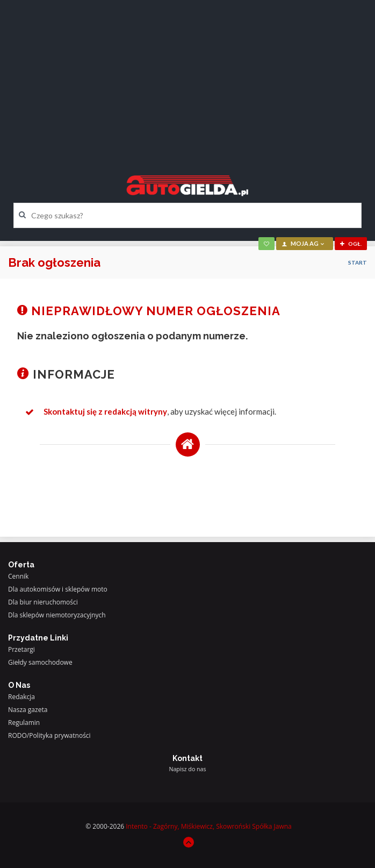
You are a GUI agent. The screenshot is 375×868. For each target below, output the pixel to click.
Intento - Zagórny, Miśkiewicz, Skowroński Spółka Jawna (209, 826)
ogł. (351, 244)
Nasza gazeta (28, 710)
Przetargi (21, 649)
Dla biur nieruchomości (43, 602)
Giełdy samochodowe (40, 662)
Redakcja (21, 697)
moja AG (303, 243)
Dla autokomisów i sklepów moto (58, 589)
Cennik (18, 576)
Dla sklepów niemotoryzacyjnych (57, 615)
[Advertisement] (187, 78)
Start (358, 262)
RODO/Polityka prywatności (49, 735)
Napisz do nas (187, 769)
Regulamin (24, 723)
